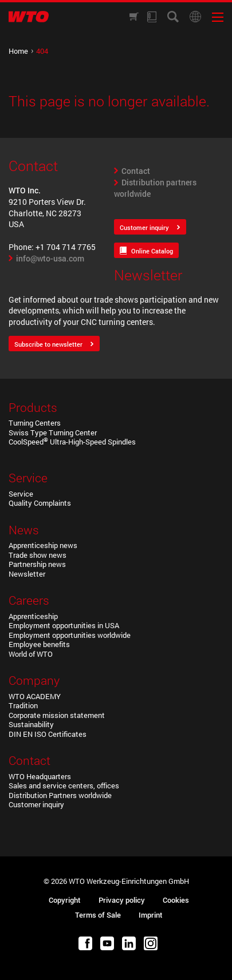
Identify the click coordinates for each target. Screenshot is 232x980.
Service (21, 494)
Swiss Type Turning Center (53, 433)
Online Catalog (152, 251)
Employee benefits (39, 644)
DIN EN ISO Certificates (48, 734)
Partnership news (37, 564)
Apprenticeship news (43, 545)
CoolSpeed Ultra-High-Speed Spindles (72, 442)
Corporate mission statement (57, 715)
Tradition (23, 705)
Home (18, 51)
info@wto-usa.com (50, 258)
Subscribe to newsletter (48, 344)
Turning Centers (35, 423)
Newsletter (27, 574)
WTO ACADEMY (35, 696)
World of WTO (31, 654)
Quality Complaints (40, 503)
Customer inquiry (144, 227)
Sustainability (31, 724)
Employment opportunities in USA (64, 625)
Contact (136, 171)
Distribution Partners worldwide (60, 795)
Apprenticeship (33, 616)
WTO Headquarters (40, 776)
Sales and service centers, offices (64, 785)
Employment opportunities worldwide (70, 635)
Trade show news (38, 555)
